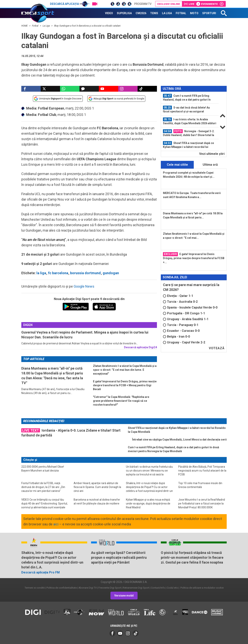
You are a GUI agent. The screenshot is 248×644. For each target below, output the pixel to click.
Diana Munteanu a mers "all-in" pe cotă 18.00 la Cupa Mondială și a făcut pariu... (193, 215)
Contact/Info (158, 588)
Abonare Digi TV (88, 588)
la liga (41, 273)
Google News (84, 286)
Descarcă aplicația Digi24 (140, 347)
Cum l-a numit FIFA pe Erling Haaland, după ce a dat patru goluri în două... (187, 98)
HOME (25, 26)
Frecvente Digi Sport (110, 588)
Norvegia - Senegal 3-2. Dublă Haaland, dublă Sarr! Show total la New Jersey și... (189, 133)
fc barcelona (58, 273)
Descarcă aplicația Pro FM (40, 572)
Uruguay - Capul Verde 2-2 (184, 342)
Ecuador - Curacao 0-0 (181, 331)
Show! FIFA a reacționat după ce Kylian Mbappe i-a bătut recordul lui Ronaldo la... (188, 145)
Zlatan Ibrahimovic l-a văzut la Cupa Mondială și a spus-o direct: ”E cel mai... (194, 236)
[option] (190, 98)
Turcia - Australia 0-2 (180, 302)
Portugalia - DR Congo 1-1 (184, 313)
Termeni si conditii (35, 588)
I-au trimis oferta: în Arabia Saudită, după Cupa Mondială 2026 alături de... (190, 121)
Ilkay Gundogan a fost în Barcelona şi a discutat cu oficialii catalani (87, 26)
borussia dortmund (85, 273)
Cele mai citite (177, 165)
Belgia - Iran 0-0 (176, 337)
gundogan (111, 273)
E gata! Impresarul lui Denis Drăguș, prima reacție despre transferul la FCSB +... (194, 258)
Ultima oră (210, 165)
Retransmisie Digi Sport (136, 588)
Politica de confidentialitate (62, 588)
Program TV (143, 4)
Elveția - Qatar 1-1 (178, 296)
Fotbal (35, 26)
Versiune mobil (124, 596)
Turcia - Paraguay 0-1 (181, 325)
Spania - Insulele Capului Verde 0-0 (190, 307)
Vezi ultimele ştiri (212, 154)
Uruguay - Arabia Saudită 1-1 (186, 319)
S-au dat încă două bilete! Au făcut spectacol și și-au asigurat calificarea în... (186, 109)
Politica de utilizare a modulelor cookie (202, 588)
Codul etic (172, 588)
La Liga (46, 26)
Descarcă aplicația (70, 4)
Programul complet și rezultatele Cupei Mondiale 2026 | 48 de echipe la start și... (189, 175)
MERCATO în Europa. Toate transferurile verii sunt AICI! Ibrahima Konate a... (192, 195)
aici (56, 524)
